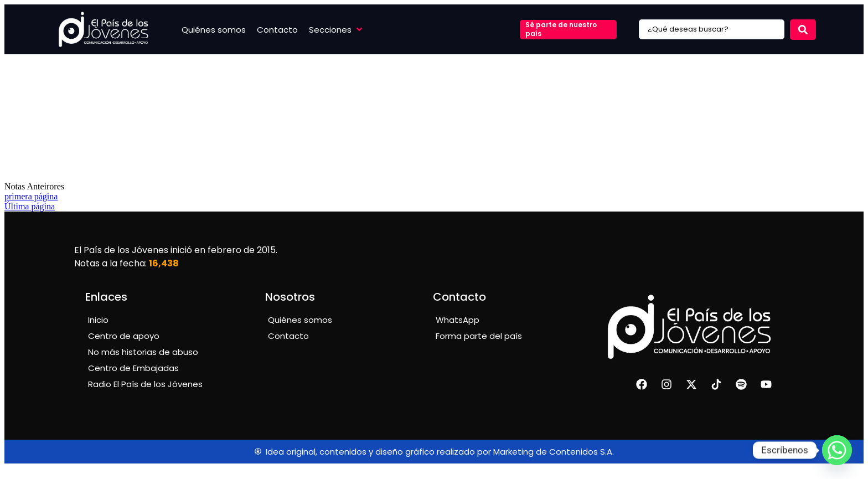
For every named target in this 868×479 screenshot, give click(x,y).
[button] (337, 30)
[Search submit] (803, 30)
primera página (31, 196)
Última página (30, 206)
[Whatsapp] (837, 450)
